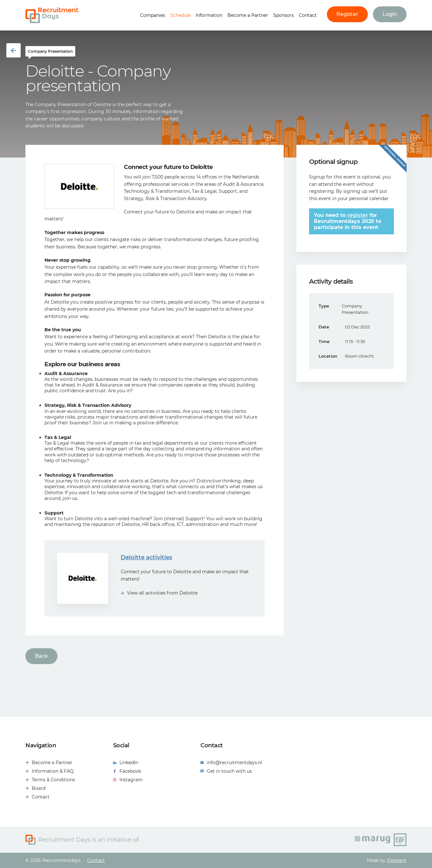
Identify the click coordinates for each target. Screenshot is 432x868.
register (358, 215)
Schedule (180, 15)
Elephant (397, 860)
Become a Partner (248, 15)
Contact (308, 15)
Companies (153, 15)
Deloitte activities (146, 557)
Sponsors (283, 15)
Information (209, 15)
